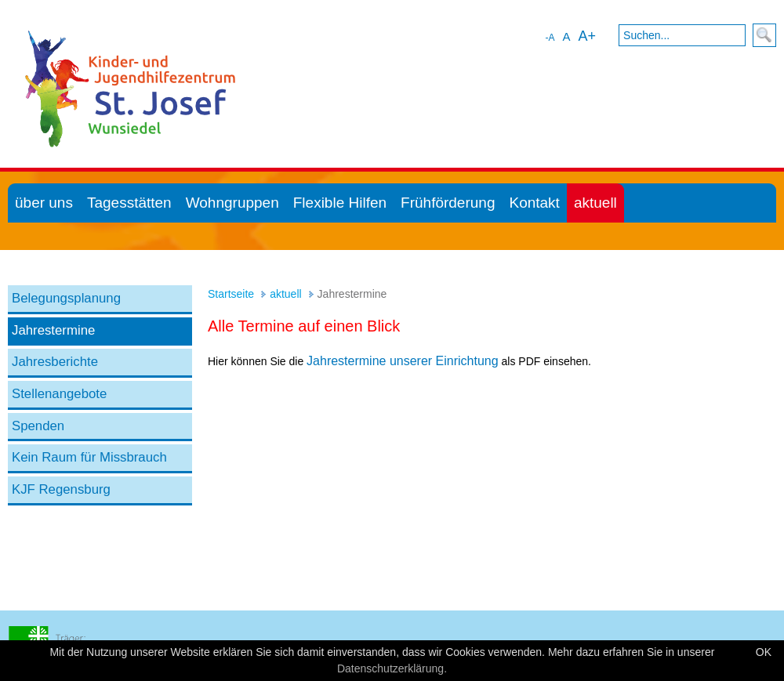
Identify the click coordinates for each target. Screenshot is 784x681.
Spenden (38, 426)
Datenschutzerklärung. (392, 668)
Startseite (231, 294)
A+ (587, 36)
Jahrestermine (53, 330)
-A (550, 38)
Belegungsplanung (66, 298)
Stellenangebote (59, 394)
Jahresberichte (55, 362)
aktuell (285, 294)
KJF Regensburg (61, 489)
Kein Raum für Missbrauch (89, 457)
